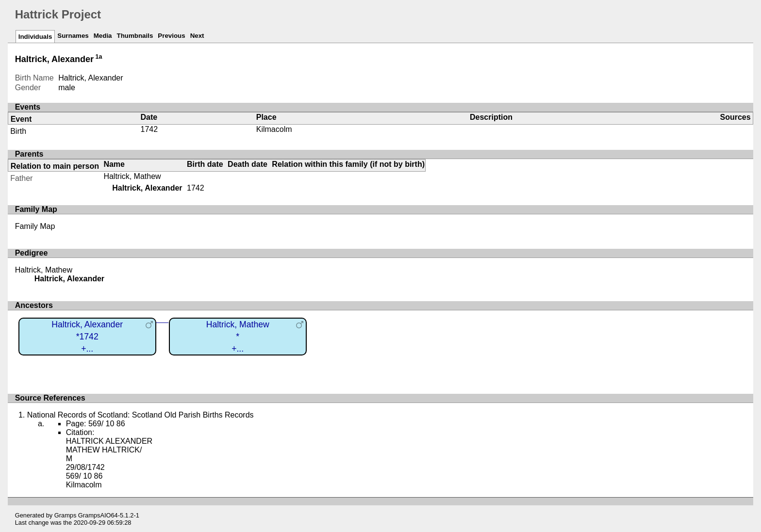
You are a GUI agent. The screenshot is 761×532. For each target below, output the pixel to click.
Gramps (66, 515)
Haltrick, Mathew (132, 176)
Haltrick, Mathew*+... (238, 336)
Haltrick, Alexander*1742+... (87, 336)
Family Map (35, 226)
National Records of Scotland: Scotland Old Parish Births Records (141, 415)
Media (103, 36)
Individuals (35, 37)
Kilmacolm (274, 129)
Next (197, 36)
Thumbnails (135, 36)
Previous (171, 36)
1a (99, 57)
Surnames (73, 36)
